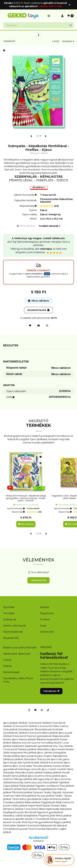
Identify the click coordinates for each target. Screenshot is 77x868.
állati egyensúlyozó (43, 779)
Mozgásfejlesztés (47, 789)
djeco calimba (45, 753)
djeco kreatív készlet (63, 749)
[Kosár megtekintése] (70, 16)
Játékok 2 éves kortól (40, 726)
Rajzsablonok (60, 756)
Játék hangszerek (13, 753)
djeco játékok (10, 723)
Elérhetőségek (11, 672)
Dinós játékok (53, 776)
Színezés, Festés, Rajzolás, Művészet (53, 792)
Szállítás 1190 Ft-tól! (50, 6)
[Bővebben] (39, 188)
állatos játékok (50, 733)
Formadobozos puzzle (15, 829)
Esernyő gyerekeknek (39, 736)
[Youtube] (35, 710)
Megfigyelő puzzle (13, 812)
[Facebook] (29, 710)
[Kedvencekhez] (30, 326)
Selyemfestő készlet (39, 806)
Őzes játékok (67, 786)
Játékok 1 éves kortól (30, 723)
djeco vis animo (36, 776)
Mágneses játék (61, 736)
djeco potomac (63, 779)
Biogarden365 (11, 638)
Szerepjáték (59, 753)
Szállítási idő (10, 619)
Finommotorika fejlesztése (43, 829)
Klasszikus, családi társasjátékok (20, 816)
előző (56, 41)
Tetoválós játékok (42, 766)
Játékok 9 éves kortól (15, 736)
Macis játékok (50, 782)
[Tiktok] (48, 710)
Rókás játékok (27, 786)
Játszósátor (30, 759)
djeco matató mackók (54, 769)
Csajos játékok (11, 786)
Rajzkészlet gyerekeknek (39, 746)
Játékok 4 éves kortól (54, 723)
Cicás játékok (10, 729)
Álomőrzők (30, 812)
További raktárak (49, 226)
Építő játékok (30, 789)
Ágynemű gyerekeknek (50, 812)
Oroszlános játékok (14, 802)
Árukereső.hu (38, 841)
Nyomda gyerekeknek (41, 822)
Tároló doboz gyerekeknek (27, 799)
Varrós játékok (19, 776)
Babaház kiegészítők (48, 739)
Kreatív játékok (34, 773)
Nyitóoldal (9, 607)
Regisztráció (47, 613)
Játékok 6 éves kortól (28, 826)
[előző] (31, 136)
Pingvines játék (47, 816)
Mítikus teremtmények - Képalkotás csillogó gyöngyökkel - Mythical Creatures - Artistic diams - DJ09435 (26, 498)
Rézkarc (56, 806)
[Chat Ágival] (59, 860)
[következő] (46, 136)
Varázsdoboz (44, 749)
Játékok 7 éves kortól (26, 809)
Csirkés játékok (19, 806)
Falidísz (59, 796)
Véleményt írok (38, 580)
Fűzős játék (9, 826)
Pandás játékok (12, 756)
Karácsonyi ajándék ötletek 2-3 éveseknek (26, 819)
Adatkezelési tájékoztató (17, 654)
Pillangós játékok (23, 779)
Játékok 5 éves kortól (30, 733)
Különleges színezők (30, 769)
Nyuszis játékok (46, 796)
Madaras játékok (52, 773)
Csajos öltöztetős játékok (56, 799)
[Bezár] (70, 5)
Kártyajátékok (29, 796)
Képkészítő (10, 41)
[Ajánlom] (39, 326)
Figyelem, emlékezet (47, 786)
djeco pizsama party (32, 756)
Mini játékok (30, 753)
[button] (49, 16)
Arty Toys (58, 746)
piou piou (37, 782)
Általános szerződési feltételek (20, 648)
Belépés (45, 607)
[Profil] (62, 16)
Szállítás (7, 666)
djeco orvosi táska (22, 766)
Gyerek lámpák (31, 763)
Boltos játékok (64, 816)
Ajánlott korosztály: (16, 508)
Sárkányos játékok (13, 759)
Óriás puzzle (44, 759)
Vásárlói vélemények (14, 626)
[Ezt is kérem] (26, 524)
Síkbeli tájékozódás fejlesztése (55, 809)
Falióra (70, 769)
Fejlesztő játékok (12, 789)
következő (68, 41)
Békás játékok (32, 802)
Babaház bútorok (21, 743)
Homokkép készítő (51, 743)
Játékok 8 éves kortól (51, 763)
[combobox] (38, 25)
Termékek (9, 613)
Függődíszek (48, 802)
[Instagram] (42, 710)
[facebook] (39, 35)
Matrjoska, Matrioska (14, 773)
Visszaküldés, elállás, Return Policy (18, 680)
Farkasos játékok (27, 749)
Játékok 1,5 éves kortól (15, 726)
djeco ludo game (60, 759)
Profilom (45, 619)
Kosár (43, 626)
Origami (48, 756)
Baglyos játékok (62, 822)
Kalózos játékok (27, 739)
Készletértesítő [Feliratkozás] (39, 310)
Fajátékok (64, 782)
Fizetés (7, 660)
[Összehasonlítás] (47, 326)
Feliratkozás (51, 691)
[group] (38, 490)
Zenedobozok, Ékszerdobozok (35, 729)
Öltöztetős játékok (22, 792)
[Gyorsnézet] (41, 463)
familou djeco (11, 739)
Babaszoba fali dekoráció (54, 826)
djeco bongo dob (13, 763)
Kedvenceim (47, 632)
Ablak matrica (63, 802)
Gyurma (36, 743)
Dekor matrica (60, 726)
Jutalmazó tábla (12, 796)
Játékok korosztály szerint (17, 782)
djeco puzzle (65, 733)
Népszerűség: (18, 512)
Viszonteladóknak (13, 632)
